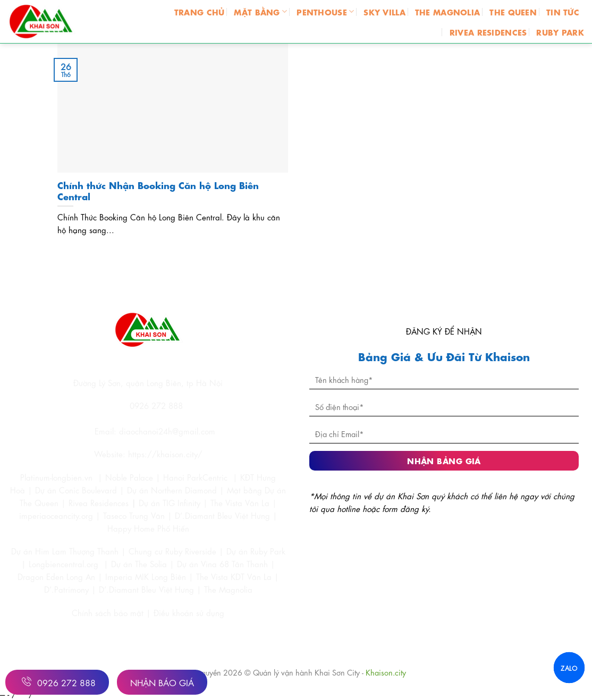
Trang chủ (200, 11)
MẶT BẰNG (260, 11)
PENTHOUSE (325, 11)
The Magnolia (228, 589)
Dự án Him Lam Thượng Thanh (65, 551)
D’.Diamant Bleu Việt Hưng (146, 589)
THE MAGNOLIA (447, 11)
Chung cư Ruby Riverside (172, 551)
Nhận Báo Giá (162, 682)
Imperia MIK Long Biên (146, 576)
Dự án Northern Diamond (172, 490)
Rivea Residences (99, 502)
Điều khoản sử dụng (189, 612)
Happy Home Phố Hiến (148, 528)
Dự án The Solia (139, 564)
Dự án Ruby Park (256, 551)
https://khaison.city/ (165, 454)
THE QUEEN (513, 11)
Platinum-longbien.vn (56, 477)
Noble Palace (129, 477)
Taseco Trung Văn (134, 515)
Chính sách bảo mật (109, 612)
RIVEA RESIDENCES (488, 32)
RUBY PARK (560, 32)
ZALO (569, 668)
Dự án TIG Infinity (170, 502)
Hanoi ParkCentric (195, 477)
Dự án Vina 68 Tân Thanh (222, 564)
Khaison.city (386, 672)
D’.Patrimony (66, 589)
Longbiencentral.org (64, 564)
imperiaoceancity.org (56, 515)
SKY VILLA (384, 11)
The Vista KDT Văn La (234, 576)
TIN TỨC (563, 11)
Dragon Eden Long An (56, 576)
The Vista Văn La (240, 502)
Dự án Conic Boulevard (76, 490)
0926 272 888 (57, 681)
